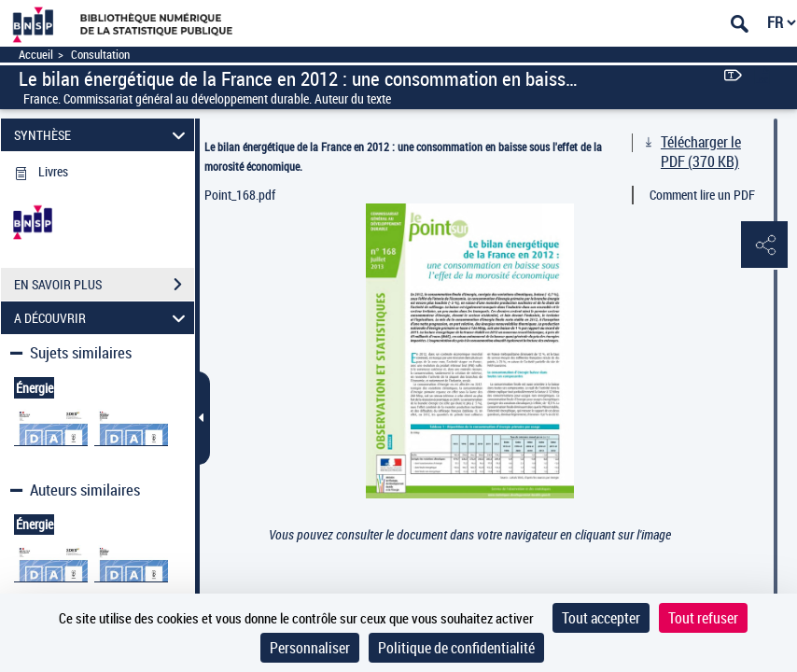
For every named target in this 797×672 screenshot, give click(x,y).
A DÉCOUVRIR (102, 318)
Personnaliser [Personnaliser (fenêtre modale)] (310, 648)
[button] (764, 245)
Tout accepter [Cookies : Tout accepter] (601, 618)
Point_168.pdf (240, 195)
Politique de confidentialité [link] (456, 648)
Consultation (100, 55)
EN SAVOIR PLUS (104, 285)
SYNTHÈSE (102, 135)
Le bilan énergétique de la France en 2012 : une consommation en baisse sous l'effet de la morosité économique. (403, 156)
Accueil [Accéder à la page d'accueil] (36, 55)
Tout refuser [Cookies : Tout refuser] (703, 618)
